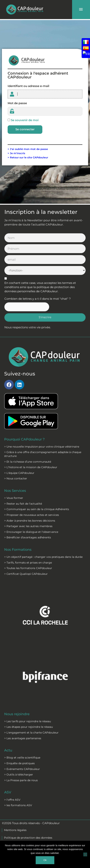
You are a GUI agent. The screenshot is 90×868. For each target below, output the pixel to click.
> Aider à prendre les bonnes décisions (30, 521)
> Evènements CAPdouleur (22, 769)
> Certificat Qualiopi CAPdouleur (26, 574)
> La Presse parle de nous (21, 780)
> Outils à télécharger (19, 775)
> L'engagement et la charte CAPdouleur (31, 733)
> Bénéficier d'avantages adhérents (28, 537)
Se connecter (25, 129)
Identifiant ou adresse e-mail (28, 86)
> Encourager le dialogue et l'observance (31, 532)
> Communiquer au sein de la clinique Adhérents (37, 509)
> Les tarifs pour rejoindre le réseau (28, 721)
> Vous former (14, 498)
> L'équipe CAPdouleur (19, 473)
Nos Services (15, 491)
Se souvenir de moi (25, 120)
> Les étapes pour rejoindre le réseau (29, 727)
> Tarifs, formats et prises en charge (28, 563)
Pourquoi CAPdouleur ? (24, 439)
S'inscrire (45, 317)
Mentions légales (15, 830)
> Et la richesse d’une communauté (28, 462)
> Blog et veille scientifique (22, 758)
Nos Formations (18, 550)
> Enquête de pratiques (19, 763)
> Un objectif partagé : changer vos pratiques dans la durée (43, 557)
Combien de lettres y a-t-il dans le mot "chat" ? (38, 299)
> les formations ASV (18, 805)
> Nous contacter (16, 478)
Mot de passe (17, 103)
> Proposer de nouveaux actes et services (32, 515)
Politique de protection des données (28, 838)
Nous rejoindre (17, 714)
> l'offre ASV (12, 800)
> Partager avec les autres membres (28, 526)
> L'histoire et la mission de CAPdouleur (31, 467)
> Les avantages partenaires (23, 738)
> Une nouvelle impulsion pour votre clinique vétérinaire (42, 447)
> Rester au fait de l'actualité (23, 504)
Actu (8, 750)
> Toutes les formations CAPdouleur (28, 568)
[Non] (85, 854)
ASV (8, 792)
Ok (45, 860)
